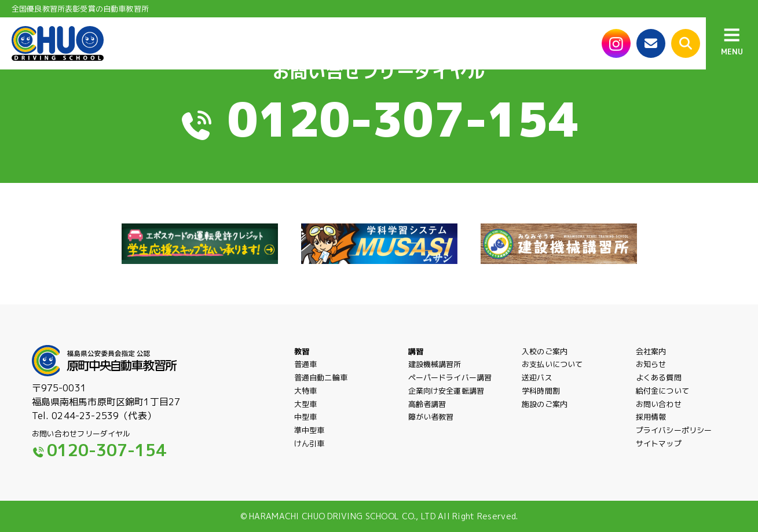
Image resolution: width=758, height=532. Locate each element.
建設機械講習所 (435, 364)
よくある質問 (659, 377)
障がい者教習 (431, 417)
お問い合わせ (659, 404)
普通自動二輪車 (321, 377)
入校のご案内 (545, 351)
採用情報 (651, 417)
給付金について (662, 391)
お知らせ (651, 364)
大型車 (305, 404)
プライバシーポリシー (674, 439)
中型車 (305, 417)
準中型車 (310, 439)
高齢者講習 (427, 404)
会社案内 (651, 351)
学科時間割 (541, 391)
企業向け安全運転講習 (446, 391)
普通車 (305, 364)
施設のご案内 (545, 404)
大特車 (305, 391)
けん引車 (310, 453)
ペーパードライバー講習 (450, 377)
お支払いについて (552, 364)
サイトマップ (659, 453)
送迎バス (537, 377)
